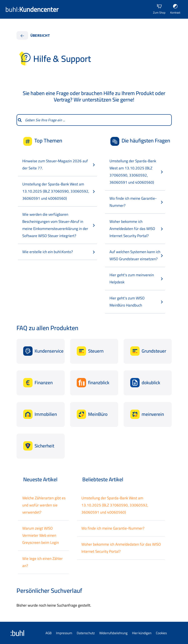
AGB (49, 633)
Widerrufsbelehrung (113, 633)
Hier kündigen (142, 633)
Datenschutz (86, 633)
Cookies (161, 633)
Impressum (64, 633)
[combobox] (97, 120)
